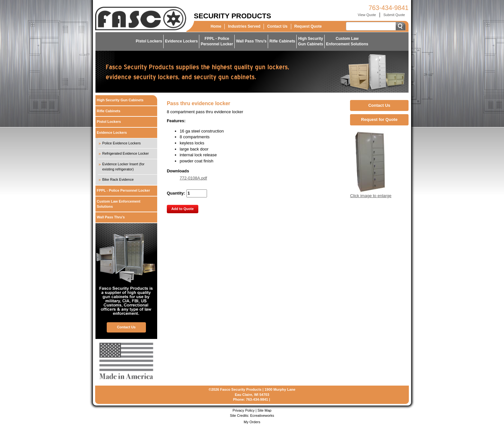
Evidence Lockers (181, 41)
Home (216, 26)
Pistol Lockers (149, 41)
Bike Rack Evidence (118, 179)
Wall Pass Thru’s (251, 41)
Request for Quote (379, 119)
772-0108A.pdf (193, 178)
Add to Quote (183, 209)
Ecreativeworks (262, 415)
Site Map (264, 410)
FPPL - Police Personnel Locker (123, 190)
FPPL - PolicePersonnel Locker (217, 41)
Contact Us (277, 26)
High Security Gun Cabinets (120, 100)
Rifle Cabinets (282, 41)
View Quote (367, 15)
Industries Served (244, 26)
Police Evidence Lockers (122, 143)
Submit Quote (394, 15)
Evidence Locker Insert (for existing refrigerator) (123, 167)
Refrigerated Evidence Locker (126, 153)
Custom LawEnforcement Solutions (347, 41)
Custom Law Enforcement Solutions (119, 204)
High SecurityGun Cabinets (310, 41)
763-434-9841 (388, 8)
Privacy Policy (244, 410)
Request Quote (308, 26)
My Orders (252, 422)
